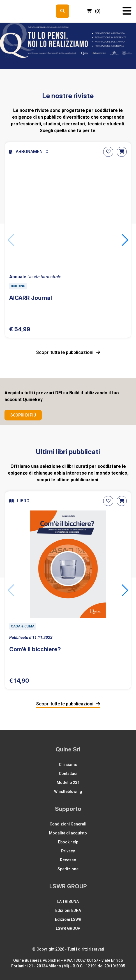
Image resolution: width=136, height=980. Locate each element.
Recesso (68, 860)
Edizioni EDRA (68, 910)
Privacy (68, 851)
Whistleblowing (68, 792)
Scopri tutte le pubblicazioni (68, 352)
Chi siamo (68, 765)
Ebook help (68, 842)
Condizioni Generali (68, 824)
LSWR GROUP (68, 928)
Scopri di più (23, 415)
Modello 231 (68, 783)
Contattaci (68, 774)
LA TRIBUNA (68, 901)
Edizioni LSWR (68, 919)
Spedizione (68, 869)
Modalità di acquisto (68, 833)
